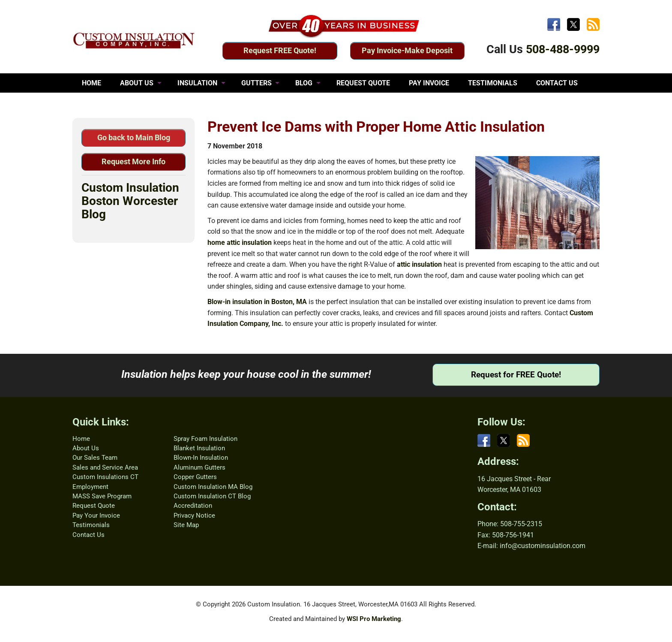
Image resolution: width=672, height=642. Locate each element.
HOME (91, 83)
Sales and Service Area (105, 467)
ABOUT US (137, 83)
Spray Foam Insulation (205, 439)
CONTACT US (557, 83)
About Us (86, 448)
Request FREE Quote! (280, 50)
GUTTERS (256, 83)
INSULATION (197, 83)
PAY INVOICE (429, 83)
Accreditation (193, 506)
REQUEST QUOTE (363, 83)
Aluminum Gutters (199, 467)
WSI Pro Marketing (374, 619)
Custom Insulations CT (105, 477)
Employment (90, 487)
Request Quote (94, 506)
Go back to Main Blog (134, 137)
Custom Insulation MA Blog (213, 487)
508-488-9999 (563, 49)
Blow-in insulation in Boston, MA (257, 302)
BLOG (304, 83)
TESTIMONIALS (493, 83)
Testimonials (91, 525)
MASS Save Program (102, 496)
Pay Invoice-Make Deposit (407, 50)
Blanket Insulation (199, 448)
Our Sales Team (95, 458)
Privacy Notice (194, 515)
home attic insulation (240, 243)
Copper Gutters (195, 477)
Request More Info (133, 161)
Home (81, 439)
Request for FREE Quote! (516, 375)
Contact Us (88, 535)
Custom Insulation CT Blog (212, 496)
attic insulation (419, 264)
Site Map (186, 525)
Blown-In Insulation (201, 458)
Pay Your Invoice (96, 515)
